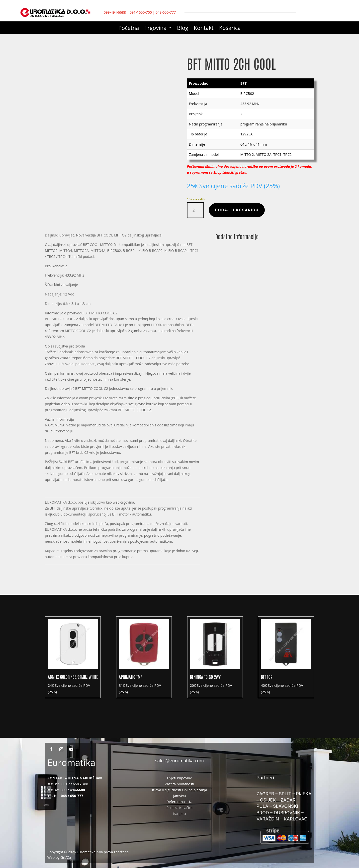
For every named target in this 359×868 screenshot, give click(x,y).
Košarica (230, 29)
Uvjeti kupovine (180, 778)
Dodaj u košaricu (237, 210)
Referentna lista (180, 802)
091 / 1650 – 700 (75, 784)
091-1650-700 (141, 12)
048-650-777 (166, 12)
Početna (129, 29)
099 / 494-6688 (73, 790)
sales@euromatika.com (179, 760)
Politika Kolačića (179, 808)
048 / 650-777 (72, 796)
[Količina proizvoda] (196, 210)
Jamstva (180, 796)
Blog (183, 29)
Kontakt (204, 29)
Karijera (180, 814)
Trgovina (156, 29)
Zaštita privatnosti (179, 784)
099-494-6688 (115, 12)
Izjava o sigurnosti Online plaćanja (179, 790)
